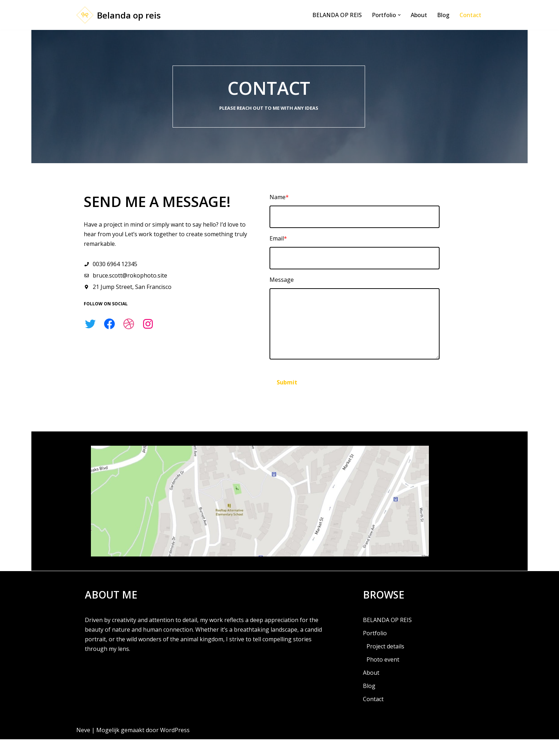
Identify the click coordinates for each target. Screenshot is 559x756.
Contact (470, 15)
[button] (399, 15)
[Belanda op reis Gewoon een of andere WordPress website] (119, 15)
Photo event (383, 676)
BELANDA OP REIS (337, 15)
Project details (385, 663)
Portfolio (375, 650)
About (419, 15)
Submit (306, 384)
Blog (443, 15)
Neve (83, 747)
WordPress (175, 747)
